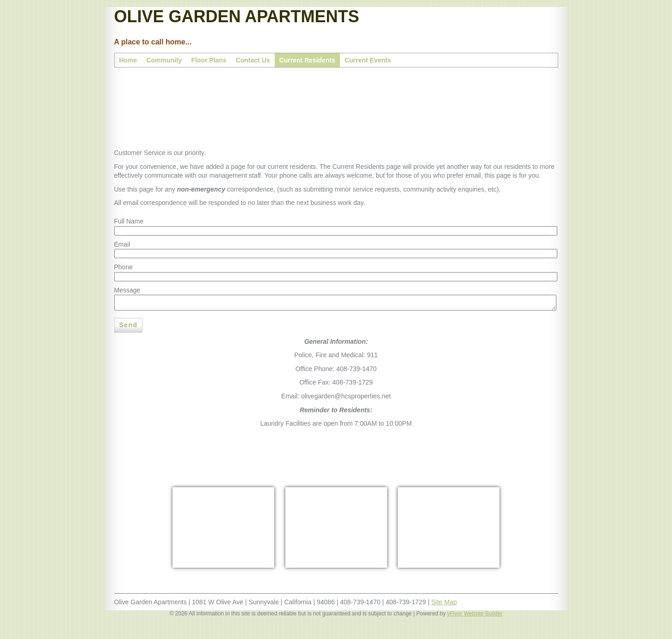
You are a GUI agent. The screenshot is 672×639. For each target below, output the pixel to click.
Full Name (129, 221)
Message (127, 290)
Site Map (444, 602)
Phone (123, 267)
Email (122, 244)
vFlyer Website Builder (475, 614)
